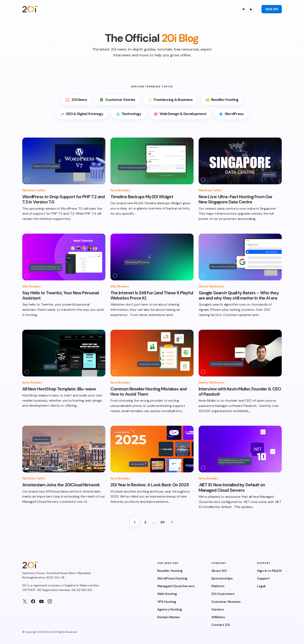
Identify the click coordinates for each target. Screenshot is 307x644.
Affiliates (218, 617)
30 (162, 522)
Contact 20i (221, 625)
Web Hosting (167, 594)
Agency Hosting (170, 609)
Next (172, 522)
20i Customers (223, 594)
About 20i (219, 571)
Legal (261, 586)
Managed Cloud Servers (176, 586)
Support (263, 578)
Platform (218, 586)
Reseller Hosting (170, 571)
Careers (218, 609)
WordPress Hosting (172, 578)
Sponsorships (222, 578)
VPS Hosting (167, 602)
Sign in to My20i (269, 571)
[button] (247, 9)
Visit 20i (272, 9)
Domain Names (169, 617)
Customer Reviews (226, 602)
